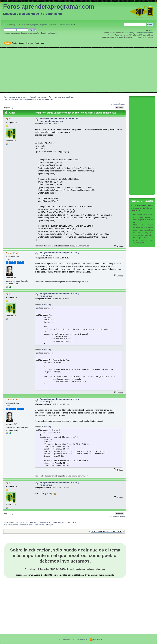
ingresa (35, 25)
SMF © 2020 (71, 640)
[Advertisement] (78, 70)
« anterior (113, 104)
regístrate (44, 25)
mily (8, 119)
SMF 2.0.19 (62, 640)
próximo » (121, 104)
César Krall (12, 253)
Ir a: (89, 531)
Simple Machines (83, 640)
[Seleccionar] (46, 305)
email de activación (66, 25)
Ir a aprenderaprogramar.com (144, 18)
